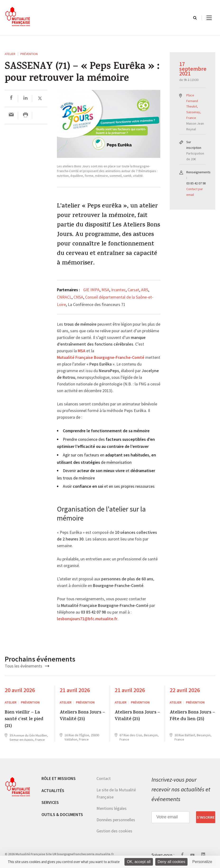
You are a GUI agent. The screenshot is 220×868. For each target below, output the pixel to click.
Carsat (133, 290)
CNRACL (64, 297)
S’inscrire (206, 817)
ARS (145, 290)
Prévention (29, 54)
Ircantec (118, 290)
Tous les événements (27, 666)
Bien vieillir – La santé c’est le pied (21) (24, 720)
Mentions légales (112, 808)
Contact (104, 778)
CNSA (78, 297)
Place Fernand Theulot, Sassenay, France (194, 106)
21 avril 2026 (75, 690)
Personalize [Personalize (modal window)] (202, 862)
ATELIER (10, 54)
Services (50, 802)
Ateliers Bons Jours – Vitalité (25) (82, 716)
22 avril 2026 (185, 690)
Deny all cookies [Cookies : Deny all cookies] (172, 862)
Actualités (53, 791)
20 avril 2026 (20, 690)
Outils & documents (62, 814)
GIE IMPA (91, 290)
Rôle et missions (59, 778)
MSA (105, 290)
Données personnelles (116, 820)
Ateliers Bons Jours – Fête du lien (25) (192, 716)
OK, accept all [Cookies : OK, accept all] (139, 862)
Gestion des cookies (114, 831)
